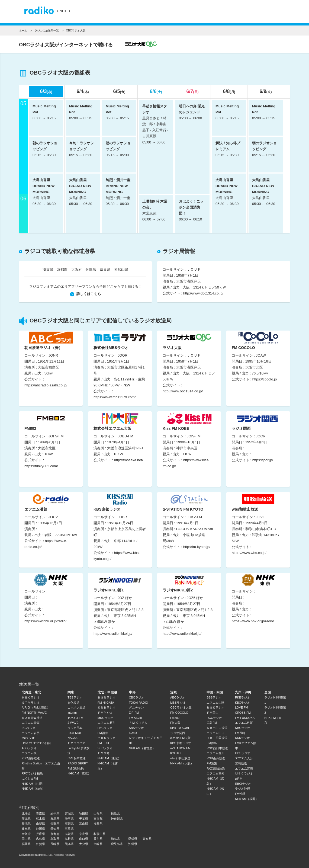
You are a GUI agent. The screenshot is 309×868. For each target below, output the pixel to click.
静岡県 (41, 829)
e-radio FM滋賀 (180, 738)
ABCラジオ (178, 697)
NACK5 (73, 738)
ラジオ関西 (178, 733)
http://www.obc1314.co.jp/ (203, 293)
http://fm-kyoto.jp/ (197, 547)
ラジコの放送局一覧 (47, 31)
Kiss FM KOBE (180, 728)
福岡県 (26, 844)
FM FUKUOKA (245, 718)
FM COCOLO (179, 713)
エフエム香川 (215, 753)
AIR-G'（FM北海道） (36, 707)
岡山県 (26, 839)
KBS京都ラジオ (181, 743)
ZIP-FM (134, 713)
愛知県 (55, 829)
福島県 (115, 813)
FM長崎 (240, 733)
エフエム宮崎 (244, 768)
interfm (72, 713)
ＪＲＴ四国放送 (217, 738)
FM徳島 (212, 743)
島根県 (69, 839)
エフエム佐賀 (244, 723)
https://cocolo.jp (265, 379)
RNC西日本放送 (217, 748)
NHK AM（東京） (79, 773)
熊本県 (69, 844)
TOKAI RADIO (139, 703)
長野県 (55, 824)
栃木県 (41, 819)
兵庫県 (91, 269)
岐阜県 (26, 829)
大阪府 (77, 269)
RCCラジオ (214, 718)
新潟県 (26, 824)
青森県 (41, 813)
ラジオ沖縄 (242, 789)
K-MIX (133, 733)
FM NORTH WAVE (34, 713)
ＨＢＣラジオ (31, 697)
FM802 (175, 718)
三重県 (69, 829)
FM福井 (103, 733)
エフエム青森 (31, 723)
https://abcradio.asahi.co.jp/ (46, 385)
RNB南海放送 (216, 758)
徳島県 (115, 839)
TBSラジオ (75, 697)
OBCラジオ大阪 (181, 707)
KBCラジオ (243, 703)
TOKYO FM (75, 718)
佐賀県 (41, 844)
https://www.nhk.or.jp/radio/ (45, 621)
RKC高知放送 (216, 768)
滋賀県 (48, 269)
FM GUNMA (76, 768)
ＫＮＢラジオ (107, 707)
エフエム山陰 (215, 703)
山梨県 (41, 824)
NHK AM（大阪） (182, 763)
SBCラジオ (105, 748)
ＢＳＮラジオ (107, 697)
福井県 (98, 824)
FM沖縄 (240, 794)
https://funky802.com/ (41, 466)
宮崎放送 (241, 763)
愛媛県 (133, 839)
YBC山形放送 (31, 758)
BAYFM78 (74, 733)
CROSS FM (243, 713)
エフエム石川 (107, 723)
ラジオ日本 (75, 728)
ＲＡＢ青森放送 (32, 718)
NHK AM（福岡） (247, 799)
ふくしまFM (30, 779)
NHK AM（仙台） (33, 789)
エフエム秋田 (31, 753)
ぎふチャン (136, 707)
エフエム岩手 (31, 733)
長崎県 (55, 844)
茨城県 (26, 819)
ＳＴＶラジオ (31, 703)
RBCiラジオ (243, 784)
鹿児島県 (117, 844)
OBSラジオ (243, 753)
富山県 (84, 824)
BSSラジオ (214, 697)
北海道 (26, 813)
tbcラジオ (28, 738)
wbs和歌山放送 (180, 758)
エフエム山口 (215, 733)
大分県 (84, 844)
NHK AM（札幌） (33, 784)
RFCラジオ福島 (32, 773)
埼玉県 (69, 819)
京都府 (62, 269)
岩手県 (55, 813)
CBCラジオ (137, 697)
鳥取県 (55, 839)
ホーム (23, 31)
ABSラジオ (29, 748)
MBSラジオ (178, 703)
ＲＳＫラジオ (215, 707)
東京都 (98, 819)
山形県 (98, 813)
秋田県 (84, 813)
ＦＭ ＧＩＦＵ (138, 723)
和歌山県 (121, 269)
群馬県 (55, 819)
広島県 (41, 839)
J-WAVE (73, 723)
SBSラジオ (136, 728)
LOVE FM (242, 707)
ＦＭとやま (105, 713)
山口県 (84, 839)
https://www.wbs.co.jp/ (249, 553)
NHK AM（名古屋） (142, 748)
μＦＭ (239, 779)
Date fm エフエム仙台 (36, 743)
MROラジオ (106, 718)
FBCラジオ (105, 728)
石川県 (69, 824)
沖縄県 (133, 844)
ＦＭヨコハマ (76, 743)
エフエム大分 (244, 758)
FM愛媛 (212, 763)
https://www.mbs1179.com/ (115, 397)
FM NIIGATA (106, 703)
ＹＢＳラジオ (107, 738)
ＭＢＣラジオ (244, 773)
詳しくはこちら (86, 294)
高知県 (147, 839)
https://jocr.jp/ (263, 460)
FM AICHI (136, 718)
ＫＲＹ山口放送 (217, 728)
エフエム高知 (215, 773)
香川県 (98, 839)
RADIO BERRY (78, 763)
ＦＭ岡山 (213, 713)
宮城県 (69, 813)
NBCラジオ (243, 728)
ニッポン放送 (76, 707)
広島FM (212, 723)
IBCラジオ (29, 728)
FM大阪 (175, 723)
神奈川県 (117, 819)
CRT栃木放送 (76, 758)
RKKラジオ (243, 738)
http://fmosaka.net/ (129, 460)
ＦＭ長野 (104, 753)
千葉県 (84, 819)
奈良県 (105, 269)
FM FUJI (103, 743)
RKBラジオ (243, 697)
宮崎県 (98, 844)
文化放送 (73, 703)
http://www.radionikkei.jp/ (113, 634)
